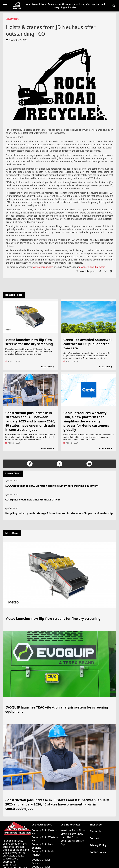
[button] (114, 6)
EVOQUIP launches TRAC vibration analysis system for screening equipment (52, 486)
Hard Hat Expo (69, 837)
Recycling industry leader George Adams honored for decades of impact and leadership (59, 513)
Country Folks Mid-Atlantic (43, 853)
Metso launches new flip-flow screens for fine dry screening (29, 342)
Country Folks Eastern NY (44, 832)
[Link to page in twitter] (106, 271)
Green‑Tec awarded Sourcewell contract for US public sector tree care (88, 344)
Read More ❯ (48, 367)
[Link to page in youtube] (89, 464)
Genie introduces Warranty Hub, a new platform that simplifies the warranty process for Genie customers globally (86, 421)
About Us (95, 831)
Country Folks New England (43, 846)
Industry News (13, 19)
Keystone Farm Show (73, 830)
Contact (95, 838)
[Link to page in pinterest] (111, 271)
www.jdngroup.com (43, 267)
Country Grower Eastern (41, 861)
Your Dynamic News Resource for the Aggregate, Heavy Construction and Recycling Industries (65, 6)
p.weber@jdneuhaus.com (92, 267)
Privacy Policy (98, 845)
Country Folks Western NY (45, 839)
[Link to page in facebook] (100, 271)
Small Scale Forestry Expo (72, 842)
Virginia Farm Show (72, 834)
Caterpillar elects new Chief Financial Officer (33, 500)
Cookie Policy (98, 852)
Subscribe (96, 825)
